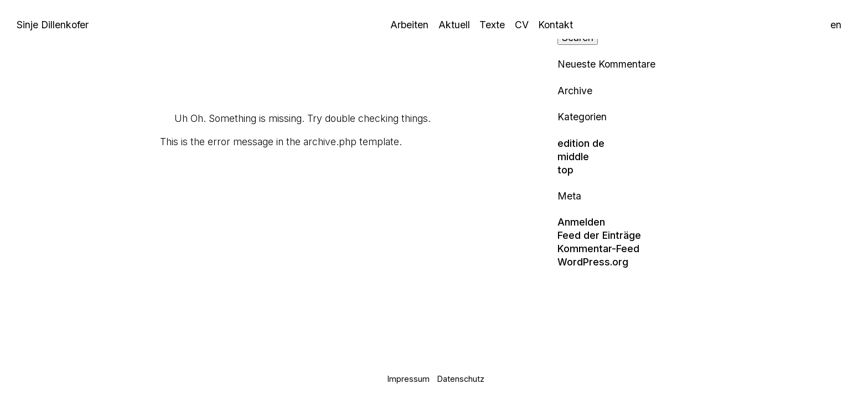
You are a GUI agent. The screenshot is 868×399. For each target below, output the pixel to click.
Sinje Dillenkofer (53, 25)
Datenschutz (461, 379)
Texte (492, 25)
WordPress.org (593, 262)
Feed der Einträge (599, 235)
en (836, 25)
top (565, 170)
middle (573, 157)
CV (522, 25)
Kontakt (556, 25)
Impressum (409, 379)
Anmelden (581, 222)
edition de (581, 143)
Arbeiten (409, 25)
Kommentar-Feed (598, 249)
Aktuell (454, 25)
